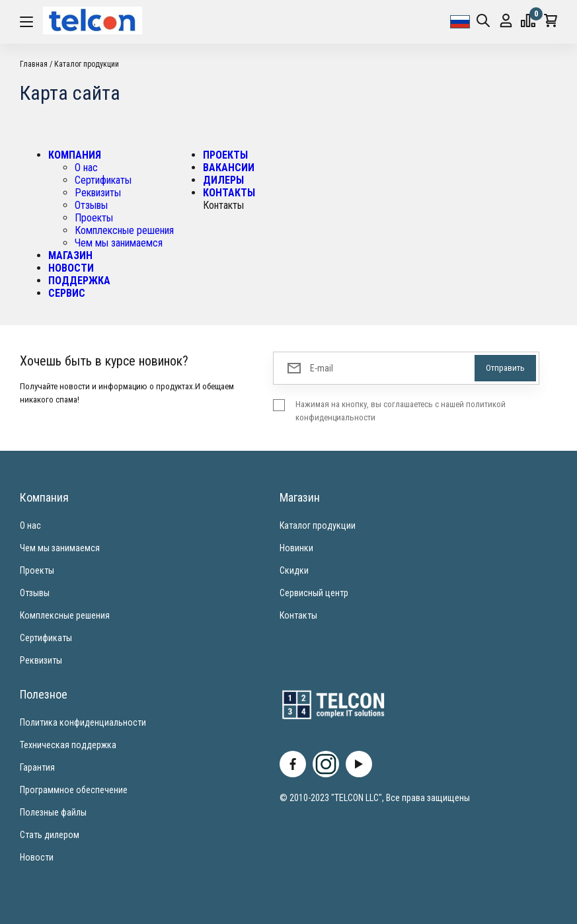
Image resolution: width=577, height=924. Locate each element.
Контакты (298, 615)
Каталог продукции (87, 64)
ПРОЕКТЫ (225, 155)
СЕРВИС (67, 293)
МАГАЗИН (70, 255)
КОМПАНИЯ (75, 155)
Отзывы (91, 205)
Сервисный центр (314, 593)
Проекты (94, 218)
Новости (37, 857)
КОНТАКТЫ (229, 193)
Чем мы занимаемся (119, 243)
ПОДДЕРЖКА (79, 281)
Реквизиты (98, 193)
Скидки (294, 570)
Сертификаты (103, 180)
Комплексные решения (124, 230)
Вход (506, 21)
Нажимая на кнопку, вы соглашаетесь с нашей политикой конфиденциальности (401, 411)
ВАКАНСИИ (229, 168)
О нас (86, 168)
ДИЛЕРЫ (223, 180)
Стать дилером (50, 835)
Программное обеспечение (74, 790)
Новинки (296, 548)
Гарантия (37, 767)
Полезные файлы (53, 812)
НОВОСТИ (71, 268)
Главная (34, 64)
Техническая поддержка (68, 745)
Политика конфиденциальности (83, 722)
